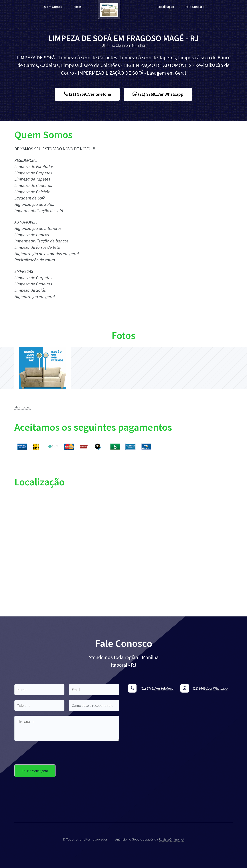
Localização (166, 7)
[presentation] (42, 753)
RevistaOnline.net (172, 839)
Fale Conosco (195, 7)
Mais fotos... (23, 407)
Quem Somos (52, 7)
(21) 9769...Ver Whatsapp (158, 94)
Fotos (77, 7)
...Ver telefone (163, 688)
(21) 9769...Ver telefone (87, 94)
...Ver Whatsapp (217, 688)
